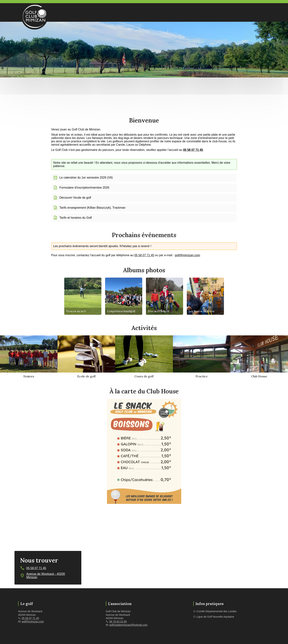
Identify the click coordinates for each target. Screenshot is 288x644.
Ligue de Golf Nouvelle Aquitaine (215, 617)
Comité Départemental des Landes (217, 611)
